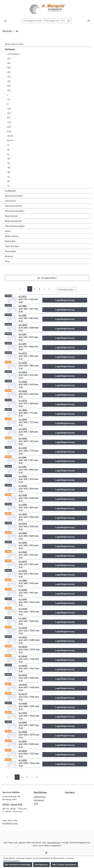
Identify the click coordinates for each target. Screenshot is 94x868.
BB (8, 181)
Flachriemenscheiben (15, 226)
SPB (9, 68)
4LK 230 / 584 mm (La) (29, 367)
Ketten (8, 231)
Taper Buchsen (12, 246)
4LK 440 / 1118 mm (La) (29, 660)
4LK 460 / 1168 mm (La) (29, 689)
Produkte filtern (47, 278)
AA (8, 177)
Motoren (9, 256)
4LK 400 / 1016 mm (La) (29, 613)
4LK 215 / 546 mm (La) (28, 348)
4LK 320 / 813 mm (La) (28, 480)
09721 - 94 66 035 (12, 805)
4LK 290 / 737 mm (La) (28, 424)
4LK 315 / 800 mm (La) (28, 471)
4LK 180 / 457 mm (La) (28, 310)
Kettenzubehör (12, 236)
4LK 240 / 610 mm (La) (28, 376)
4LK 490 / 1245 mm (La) (29, 717)
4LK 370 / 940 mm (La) (29, 566)
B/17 (9, 118)
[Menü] (5, 21)
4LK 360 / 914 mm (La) (28, 556)
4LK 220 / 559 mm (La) (28, 357)
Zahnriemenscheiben (15, 211)
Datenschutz (40, 797)
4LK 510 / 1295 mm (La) (29, 746)
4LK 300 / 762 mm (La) (28, 443)
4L (8, 150)
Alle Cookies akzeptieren (64, 865)
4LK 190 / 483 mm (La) (28, 320)
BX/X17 (10, 140)
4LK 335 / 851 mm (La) (28, 509)
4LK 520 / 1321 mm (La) (29, 755)
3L (8, 145)
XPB (9, 86)
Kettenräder (10, 241)
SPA (9, 63)
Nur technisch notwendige (18, 865)
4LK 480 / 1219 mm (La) (29, 708)
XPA (9, 81)
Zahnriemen (10, 201)
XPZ (9, 77)
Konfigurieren (41, 865)
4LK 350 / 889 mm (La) (29, 537)
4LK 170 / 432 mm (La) (28, 301)
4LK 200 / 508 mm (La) (29, 329)
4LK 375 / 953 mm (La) (28, 575)
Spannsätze (10, 251)
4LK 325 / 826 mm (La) (28, 490)
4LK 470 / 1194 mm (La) (29, 698)
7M (9, 168)
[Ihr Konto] (89, 21)
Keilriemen (10, 49)
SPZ (9, 59)
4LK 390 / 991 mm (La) (28, 594)
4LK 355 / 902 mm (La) (28, 547)
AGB (36, 804)
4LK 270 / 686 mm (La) (28, 405)
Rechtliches (40, 792)
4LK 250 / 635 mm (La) (28, 386)
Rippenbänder (11, 216)
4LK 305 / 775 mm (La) (28, 452)
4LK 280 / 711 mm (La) (28, 414)
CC (9, 186)
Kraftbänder (10, 191)
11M (9, 172)
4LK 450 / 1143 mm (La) (29, 670)
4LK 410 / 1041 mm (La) (29, 622)
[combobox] (44, 21)
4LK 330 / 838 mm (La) (29, 499)
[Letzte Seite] (49, 289)
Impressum (39, 800)
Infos (7, 261)
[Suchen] (69, 21)
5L (8, 154)
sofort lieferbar (13, 54)
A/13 (9, 113)
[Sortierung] (67, 289)
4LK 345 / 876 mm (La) (28, 528)
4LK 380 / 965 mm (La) (29, 585)
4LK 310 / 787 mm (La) (28, 462)
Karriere (70, 792)
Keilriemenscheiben (14, 196)
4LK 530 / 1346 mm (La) (29, 764)
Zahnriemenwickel (13, 206)
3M (9, 159)
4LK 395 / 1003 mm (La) (29, 604)
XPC (9, 90)
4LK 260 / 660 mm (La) (28, 395)
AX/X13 (10, 136)
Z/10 (9, 109)
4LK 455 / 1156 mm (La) (29, 679)
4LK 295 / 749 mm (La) (28, 433)
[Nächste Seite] (44, 289)
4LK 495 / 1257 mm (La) (29, 727)
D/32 (9, 127)
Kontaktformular (10, 823)
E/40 (9, 131)
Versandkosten (54, 843)
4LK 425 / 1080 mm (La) (29, 641)
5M (9, 163)
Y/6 (9, 100)
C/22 (9, 122)
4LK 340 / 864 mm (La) (29, 518)
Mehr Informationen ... (12, 861)
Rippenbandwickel (13, 221)
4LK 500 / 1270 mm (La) (29, 736)
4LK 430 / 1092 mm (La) (29, 651)
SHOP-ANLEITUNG (14, 44)
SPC (9, 72)
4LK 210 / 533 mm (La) (28, 338)
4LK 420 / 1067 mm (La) (29, 632)
